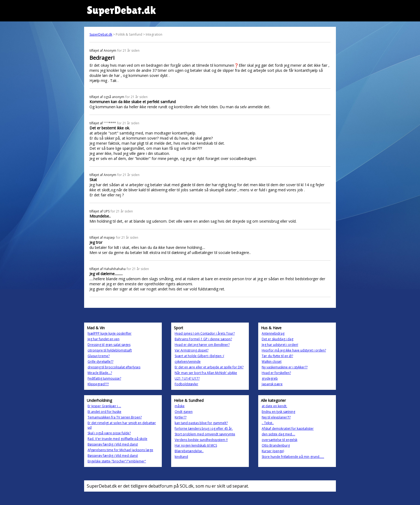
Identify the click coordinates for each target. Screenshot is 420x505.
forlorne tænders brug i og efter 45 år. (204, 429)
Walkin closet (272, 362)
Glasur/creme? (99, 356)
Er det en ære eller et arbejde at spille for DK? (209, 367)
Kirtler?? (181, 417)
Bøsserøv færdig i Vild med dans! (113, 444)
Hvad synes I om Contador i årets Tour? (205, 333)
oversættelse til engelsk (280, 440)
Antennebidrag (273, 333)
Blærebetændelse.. (189, 451)
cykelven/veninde (188, 362)
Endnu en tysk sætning (278, 412)
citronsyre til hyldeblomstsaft (110, 350)
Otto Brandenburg (276, 445)
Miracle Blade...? (100, 373)
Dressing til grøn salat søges (109, 345)
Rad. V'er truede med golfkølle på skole (117, 439)
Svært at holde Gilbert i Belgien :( (199, 356)
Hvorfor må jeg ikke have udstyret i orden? (294, 350)
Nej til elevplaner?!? (276, 417)
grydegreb (270, 378)
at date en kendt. (274, 406)
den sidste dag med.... (278, 434)
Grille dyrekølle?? (100, 362)
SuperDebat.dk (101, 34)
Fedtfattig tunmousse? (104, 378)
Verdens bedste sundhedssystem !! (201, 440)
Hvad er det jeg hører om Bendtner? (202, 345)
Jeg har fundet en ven (104, 339)
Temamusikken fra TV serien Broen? (115, 417)
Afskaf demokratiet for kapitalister (288, 429)
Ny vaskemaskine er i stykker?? (285, 367)
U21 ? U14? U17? (187, 378)
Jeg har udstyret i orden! (280, 345)
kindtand (181, 457)
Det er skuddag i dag (277, 339)
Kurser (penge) (273, 451)
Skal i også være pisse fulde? (109, 433)
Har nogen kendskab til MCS (196, 445)
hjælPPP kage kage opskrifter (110, 333)
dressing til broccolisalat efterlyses (114, 367)
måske (180, 406)
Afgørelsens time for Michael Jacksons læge (120, 450)
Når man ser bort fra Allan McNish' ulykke (206, 373)
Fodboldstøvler (186, 384)
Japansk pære (272, 384)
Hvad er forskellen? (276, 373)
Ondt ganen (184, 412)
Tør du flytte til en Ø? (277, 356)
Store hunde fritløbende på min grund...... (293, 457)
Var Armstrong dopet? (192, 350)
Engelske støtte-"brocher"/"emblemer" (117, 461)
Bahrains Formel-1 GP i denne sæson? (203, 339)
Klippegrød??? (98, 384)
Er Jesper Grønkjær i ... (104, 406)
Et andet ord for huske (104, 412)
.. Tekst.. (268, 423)
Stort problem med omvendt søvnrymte (205, 434)
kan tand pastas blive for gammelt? (201, 423)
